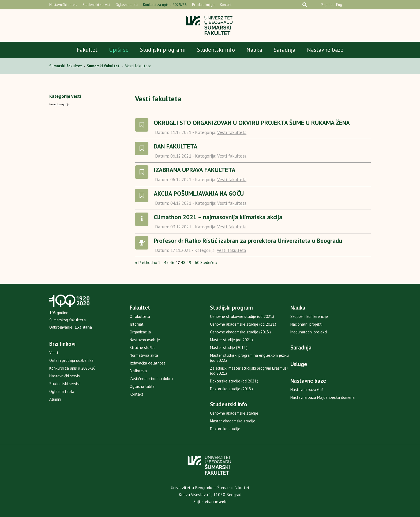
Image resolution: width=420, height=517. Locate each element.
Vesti (54, 353)
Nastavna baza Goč (307, 390)
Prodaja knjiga (203, 5)
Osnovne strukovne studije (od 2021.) (242, 316)
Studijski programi (163, 50)
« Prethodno (146, 262)
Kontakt (226, 5)
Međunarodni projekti (309, 332)
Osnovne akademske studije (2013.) (240, 332)
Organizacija (140, 332)
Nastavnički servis (63, 5)
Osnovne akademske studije (234, 413)
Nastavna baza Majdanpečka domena (322, 397)
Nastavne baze (325, 50)
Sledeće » (209, 262)
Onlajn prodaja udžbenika (71, 360)
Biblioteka (138, 371)
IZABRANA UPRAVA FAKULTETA (195, 170)
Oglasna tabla (127, 5)
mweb (221, 501)
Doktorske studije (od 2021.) (234, 381)
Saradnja (285, 50)
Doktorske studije (225, 429)
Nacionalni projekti (306, 324)
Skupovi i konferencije (309, 316)
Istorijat (137, 324)
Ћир (324, 5)
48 (183, 262)
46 (172, 262)
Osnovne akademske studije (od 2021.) (243, 324)
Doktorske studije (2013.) (231, 389)
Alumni (55, 399)
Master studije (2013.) (229, 347)
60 (197, 262)
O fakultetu (140, 316)
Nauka (254, 50)
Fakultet (87, 50)
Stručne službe (143, 347)
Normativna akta (144, 355)
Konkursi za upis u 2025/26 (165, 5)
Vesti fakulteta (232, 132)
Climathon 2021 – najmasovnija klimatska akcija (218, 217)
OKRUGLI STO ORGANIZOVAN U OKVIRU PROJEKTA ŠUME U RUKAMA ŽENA (252, 123)
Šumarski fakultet (66, 66)
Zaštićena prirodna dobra (151, 379)
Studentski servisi (96, 5)
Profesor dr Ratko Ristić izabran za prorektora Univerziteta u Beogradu (248, 241)
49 (189, 262)
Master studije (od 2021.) (231, 340)
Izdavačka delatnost (147, 363)
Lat (331, 5)
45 (166, 262)
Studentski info (216, 50)
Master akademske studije (233, 421)
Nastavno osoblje (145, 340)
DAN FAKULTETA (176, 146)
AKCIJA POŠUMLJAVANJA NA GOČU (199, 193)
